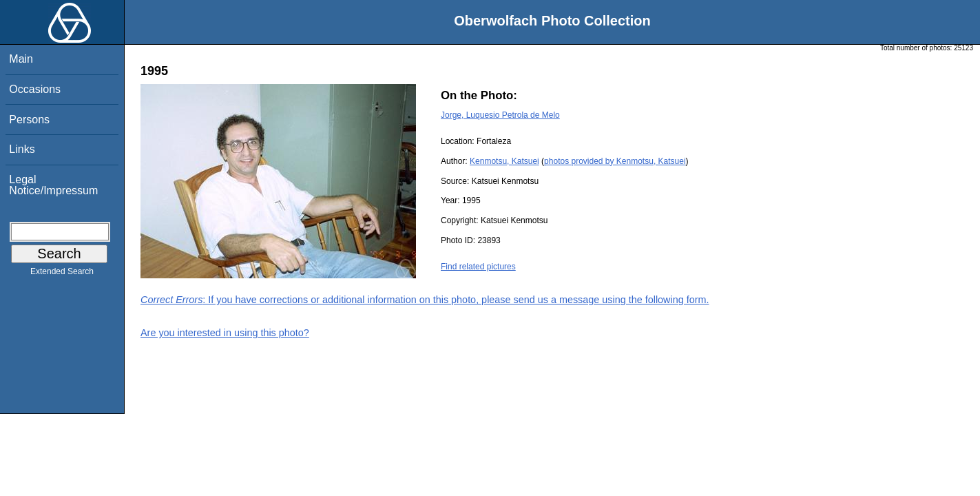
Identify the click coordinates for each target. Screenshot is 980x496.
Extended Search (62, 274)
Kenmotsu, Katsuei (504, 161)
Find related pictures (478, 267)
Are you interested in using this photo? (225, 333)
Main (21, 59)
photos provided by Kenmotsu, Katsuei (615, 161)
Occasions (35, 89)
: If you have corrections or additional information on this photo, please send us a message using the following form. (425, 300)
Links (22, 149)
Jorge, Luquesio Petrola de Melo (500, 115)
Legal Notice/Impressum (53, 185)
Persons (29, 120)
